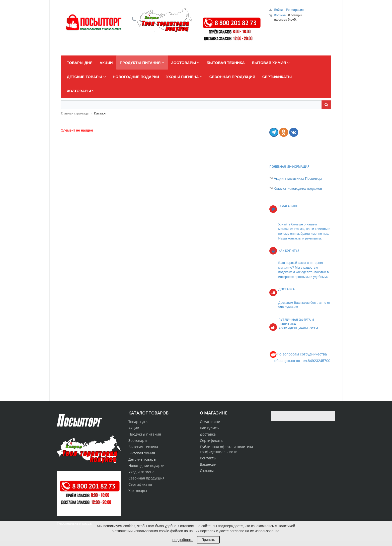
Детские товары (142, 459)
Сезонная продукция (146, 478)
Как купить (209, 428)
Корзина (280, 15)
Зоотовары (138, 440)
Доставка (208, 434)
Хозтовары (138, 491)
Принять (208, 540)
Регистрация (295, 10)
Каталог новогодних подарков (298, 189)
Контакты (208, 458)
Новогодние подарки (146, 466)
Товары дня (138, 422)
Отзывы (207, 471)
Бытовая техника (143, 447)
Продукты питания (145, 434)
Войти (279, 10)
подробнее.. (183, 540)
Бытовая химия (142, 453)
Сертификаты (212, 440)
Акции (134, 428)
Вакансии (208, 464)
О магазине (210, 422)
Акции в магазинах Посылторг (298, 178)
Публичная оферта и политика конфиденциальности (226, 449)
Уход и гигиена (141, 472)
